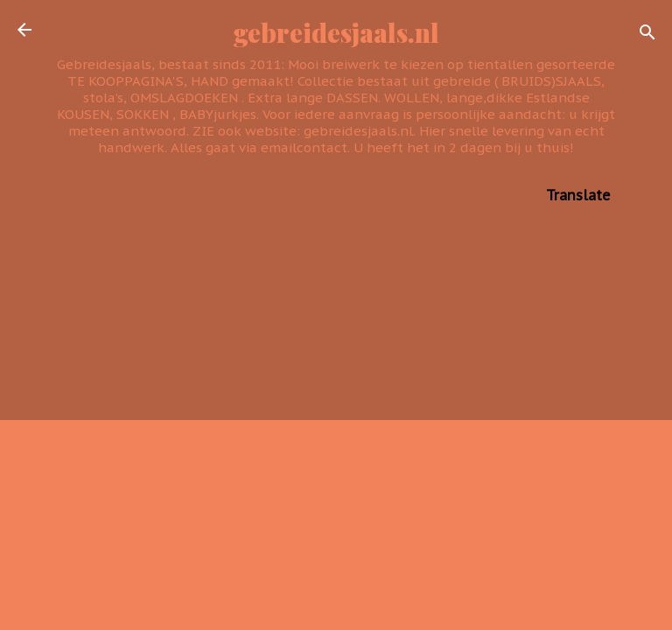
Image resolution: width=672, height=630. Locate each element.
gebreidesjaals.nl (336, 32)
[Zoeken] (647, 35)
